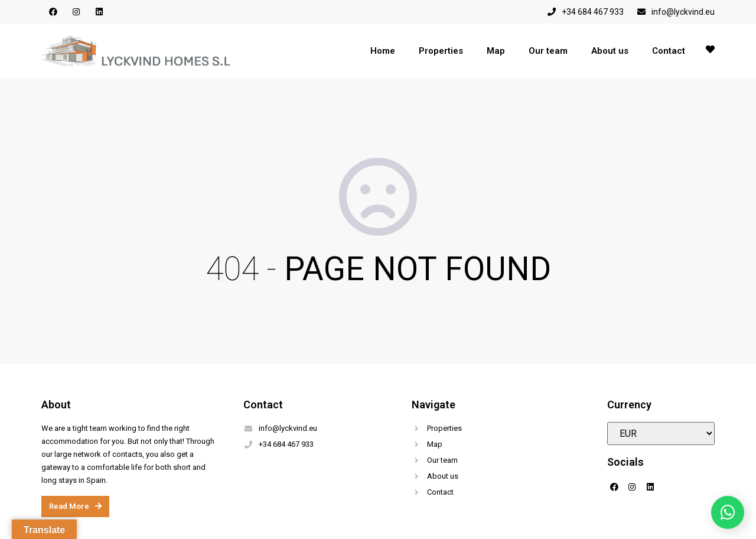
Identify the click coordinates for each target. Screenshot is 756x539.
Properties (441, 51)
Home (383, 51)
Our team (548, 51)
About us (610, 51)
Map (496, 51)
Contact (669, 51)
